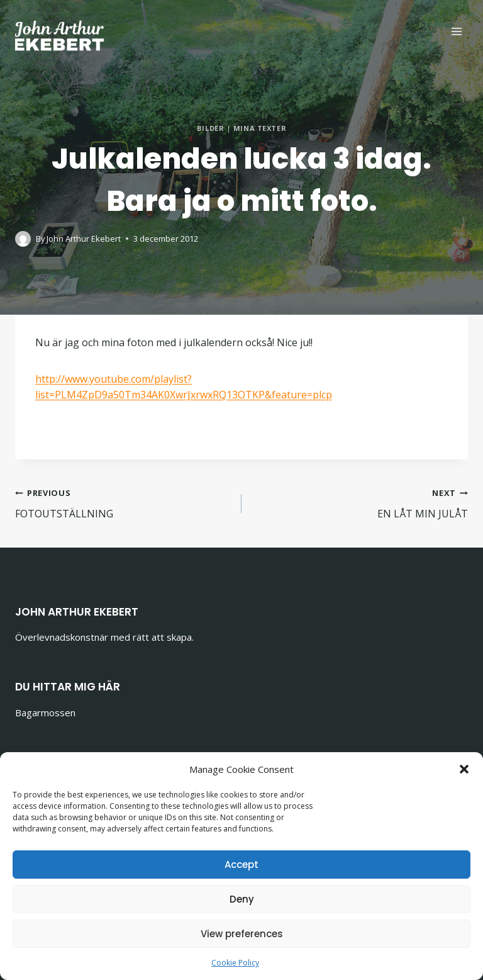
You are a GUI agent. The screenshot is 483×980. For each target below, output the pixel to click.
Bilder (210, 128)
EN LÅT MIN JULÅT (360, 503)
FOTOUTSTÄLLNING (123, 503)
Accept (241, 865)
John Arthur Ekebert (84, 239)
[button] (464, 769)
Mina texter (260, 128)
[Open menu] (456, 31)
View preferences (242, 934)
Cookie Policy (235, 963)
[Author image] (23, 239)
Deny (242, 899)
